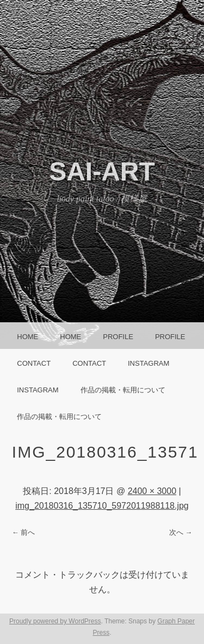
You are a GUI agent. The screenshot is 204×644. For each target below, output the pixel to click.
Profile (118, 337)
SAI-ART (102, 171)
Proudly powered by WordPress (55, 621)
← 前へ (24, 532)
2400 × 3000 (152, 491)
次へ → (181, 532)
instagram (149, 363)
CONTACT (34, 363)
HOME (27, 337)
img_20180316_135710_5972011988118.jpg (102, 506)
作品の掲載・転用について (123, 390)
